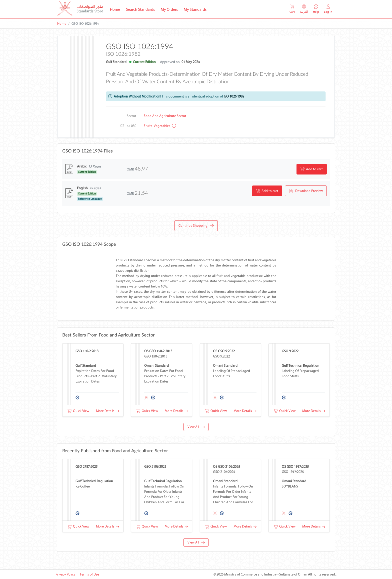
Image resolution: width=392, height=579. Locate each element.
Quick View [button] (78, 411)
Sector (131, 116)
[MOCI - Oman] (80, 9)
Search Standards (142, 9)
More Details (107, 411)
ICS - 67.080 (128, 126)
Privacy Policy (65, 574)
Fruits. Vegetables (160, 126)
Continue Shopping (196, 226)
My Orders (169, 9)
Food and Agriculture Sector (165, 116)
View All (196, 427)
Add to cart (312, 169)
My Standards (195, 9)
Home (116, 9)
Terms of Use (89, 574)
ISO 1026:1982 (234, 96)
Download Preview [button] (306, 191)
